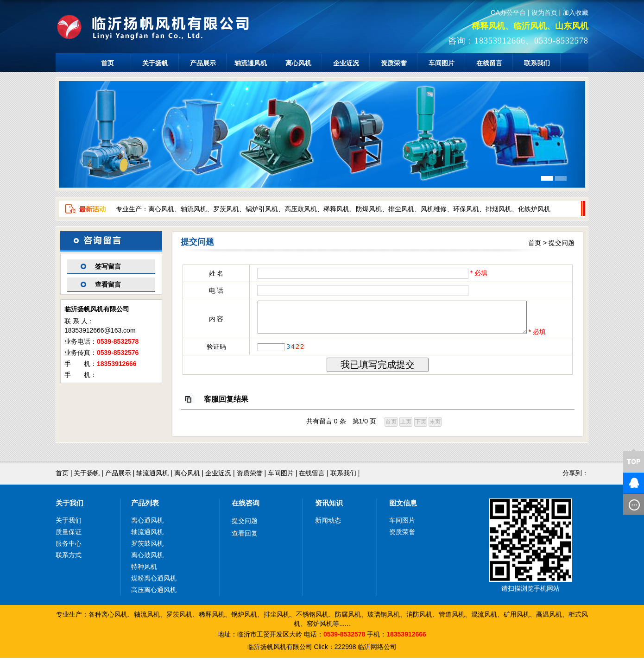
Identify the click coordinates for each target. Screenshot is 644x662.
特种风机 (144, 571)
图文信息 (403, 507)
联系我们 (537, 63)
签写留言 (108, 266)
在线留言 (489, 63)
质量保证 (69, 536)
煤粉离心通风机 (154, 582)
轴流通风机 (251, 63)
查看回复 (245, 537)
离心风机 (298, 63)
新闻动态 (328, 524)
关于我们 (69, 507)
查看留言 (108, 284)
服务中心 (69, 548)
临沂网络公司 (377, 651)
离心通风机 (147, 524)
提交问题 (562, 243)
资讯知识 (329, 507)
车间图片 (442, 63)
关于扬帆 (155, 63)
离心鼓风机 (147, 559)
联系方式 (69, 559)
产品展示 (203, 63)
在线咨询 (246, 507)
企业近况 (346, 63)
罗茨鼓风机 (147, 548)
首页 (107, 63)
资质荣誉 (394, 63)
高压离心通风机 (154, 594)
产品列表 (145, 507)
